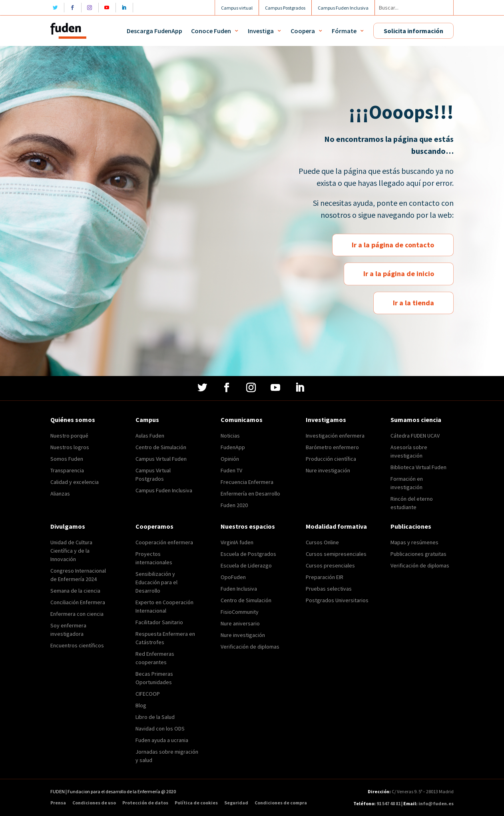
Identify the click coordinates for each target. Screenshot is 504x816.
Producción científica (331, 459)
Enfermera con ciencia (77, 614)
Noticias (230, 436)
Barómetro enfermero (332, 447)
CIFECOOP (148, 694)
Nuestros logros (70, 447)
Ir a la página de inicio (399, 274)
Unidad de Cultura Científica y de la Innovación (71, 551)
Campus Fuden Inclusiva (164, 490)
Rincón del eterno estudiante (412, 503)
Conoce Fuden (211, 31)
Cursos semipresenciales (336, 554)
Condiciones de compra (281, 803)
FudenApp (233, 447)
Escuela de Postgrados (248, 554)
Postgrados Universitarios (337, 600)
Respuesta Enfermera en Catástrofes (165, 638)
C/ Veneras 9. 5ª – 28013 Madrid (422, 791)
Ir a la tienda (413, 303)
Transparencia (67, 470)
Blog (141, 705)
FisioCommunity (240, 612)
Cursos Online (322, 542)
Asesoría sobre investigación (409, 451)
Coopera (303, 31)
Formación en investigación (407, 483)
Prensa (58, 803)
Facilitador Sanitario (159, 622)
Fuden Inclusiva (239, 589)
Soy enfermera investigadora (68, 630)
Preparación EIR (325, 577)
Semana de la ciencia (75, 591)
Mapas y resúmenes (414, 542)
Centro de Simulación (161, 447)
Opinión (230, 459)
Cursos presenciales (330, 565)
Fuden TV (231, 470)
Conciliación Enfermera (78, 602)
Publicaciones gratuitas (418, 554)
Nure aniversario (240, 623)
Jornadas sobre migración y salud (167, 756)
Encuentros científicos (77, 645)
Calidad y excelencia (75, 482)
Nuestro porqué (69, 436)
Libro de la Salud (155, 717)
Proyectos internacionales (154, 558)
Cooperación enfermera (164, 542)
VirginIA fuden (237, 542)
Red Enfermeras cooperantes (155, 658)
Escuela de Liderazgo (246, 565)
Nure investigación (328, 470)
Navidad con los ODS (160, 728)
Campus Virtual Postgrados (153, 475)
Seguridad (236, 803)
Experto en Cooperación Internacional (164, 606)
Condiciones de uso (94, 803)
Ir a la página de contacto (393, 245)
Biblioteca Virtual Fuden (418, 467)
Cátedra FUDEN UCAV (415, 436)
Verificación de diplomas (250, 647)
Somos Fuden (67, 459)
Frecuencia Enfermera (247, 482)
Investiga (261, 31)
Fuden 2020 (234, 505)
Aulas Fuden (150, 436)
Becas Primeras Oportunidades (154, 678)
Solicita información (413, 31)
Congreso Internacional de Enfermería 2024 (78, 575)
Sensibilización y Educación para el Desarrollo (156, 582)
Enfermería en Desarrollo (250, 494)
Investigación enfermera (335, 436)
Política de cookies (196, 803)
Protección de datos (145, 803)
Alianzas (60, 494)
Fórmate (344, 31)
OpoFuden (233, 577)
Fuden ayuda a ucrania (162, 740)
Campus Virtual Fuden (161, 459)
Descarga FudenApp (154, 31)
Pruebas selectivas (329, 589)
